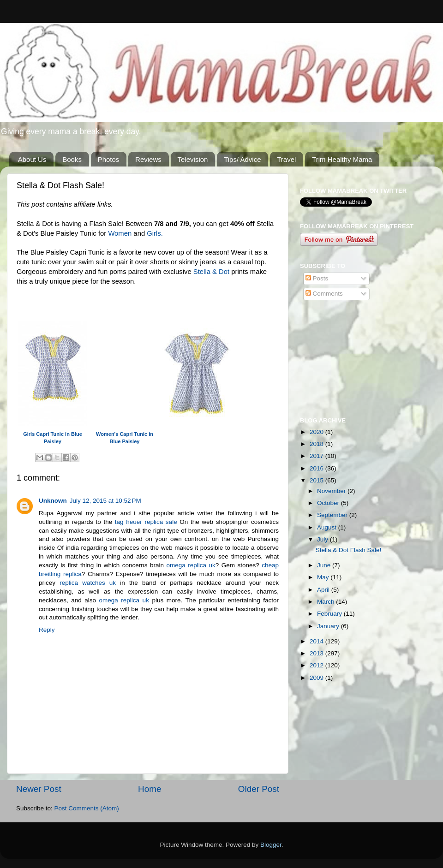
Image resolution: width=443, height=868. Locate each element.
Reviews (148, 159)
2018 (317, 444)
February (330, 614)
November (332, 491)
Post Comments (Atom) (87, 808)
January (329, 626)
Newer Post (39, 789)
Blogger (271, 845)
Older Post (259, 789)
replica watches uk (88, 583)
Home (150, 789)
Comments (324, 294)
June (325, 565)
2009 (317, 678)
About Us (32, 159)
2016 (317, 468)
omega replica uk (191, 565)
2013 (317, 653)
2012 (317, 665)
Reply (47, 630)
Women (120, 233)
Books (72, 159)
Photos (109, 159)
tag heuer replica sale (146, 522)
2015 (317, 480)
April (324, 590)
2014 (317, 641)
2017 (317, 456)
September (333, 515)
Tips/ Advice (242, 159)
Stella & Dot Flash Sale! (349, 550)
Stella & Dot (211, 272)
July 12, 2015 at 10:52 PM (105, 501)
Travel (286, 159)
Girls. (155, 233)
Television (193, 159)
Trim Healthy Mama (342, 159)
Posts (317, 278)
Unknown (53, 501)
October (329, 503)
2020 (317, 432)
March (326, 602)
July (323, 539)
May (324, 577)
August (328, 527)
